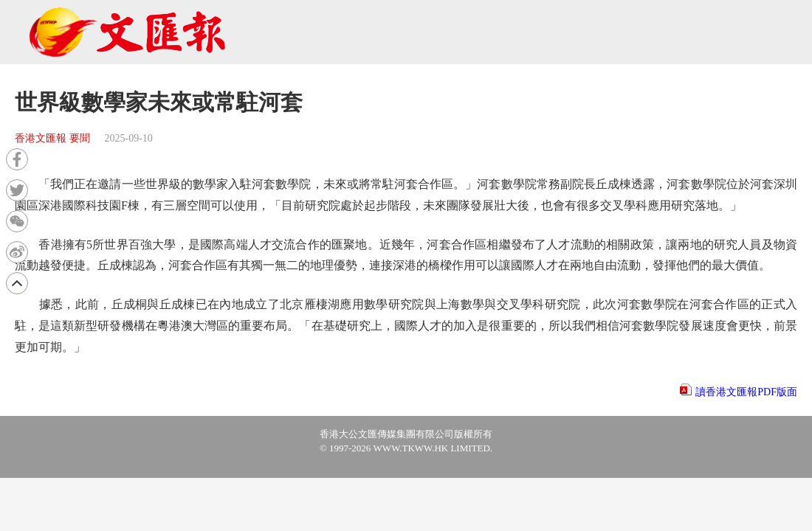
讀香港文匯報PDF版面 (746, 392)
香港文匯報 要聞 (52, 138)
